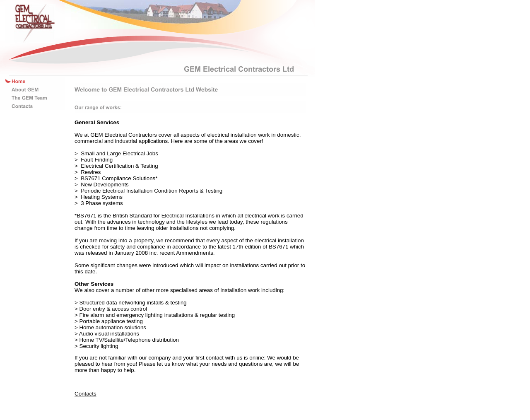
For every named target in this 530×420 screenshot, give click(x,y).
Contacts (86, 394)
